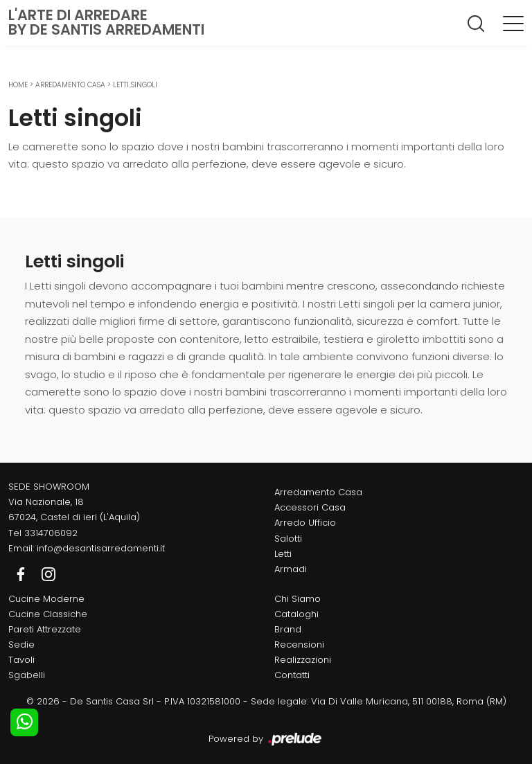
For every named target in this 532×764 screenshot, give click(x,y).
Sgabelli (27, 675)
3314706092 (51, 533)
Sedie (21, 645)
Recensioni (299, 645)
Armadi (291, 569)
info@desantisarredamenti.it (101, 548)
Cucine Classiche (48, 614)
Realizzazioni (303, 660)
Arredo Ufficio (305, 523)
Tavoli (21, 660)
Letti (283, 554)
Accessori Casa (310, 507)
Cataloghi (296, 614)
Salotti (288, 539)
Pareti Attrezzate (45, 629)
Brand (288, 629)
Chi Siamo (298, 599)
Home (18, 85)
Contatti (292, 675)
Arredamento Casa (70, 85)
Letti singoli (135, 85)
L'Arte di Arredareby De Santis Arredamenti (106, 22)
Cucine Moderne (46, 599)
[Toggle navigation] (513, 23)
